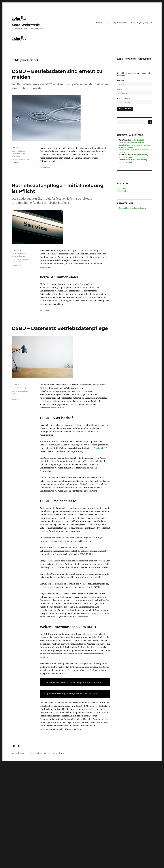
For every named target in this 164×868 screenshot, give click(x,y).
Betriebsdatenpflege (20, 391)
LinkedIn (123, 189)
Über (107, 23)
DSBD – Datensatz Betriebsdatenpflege (60, 328)
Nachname (121, 90)
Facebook (123, 191)
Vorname (121, 81)
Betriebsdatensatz (19, 159)
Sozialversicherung (19, 256)
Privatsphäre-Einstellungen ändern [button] (132, 208)
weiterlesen (45, 168)
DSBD (29, 159)
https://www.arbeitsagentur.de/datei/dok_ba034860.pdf (71, 694)
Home (99, 23)
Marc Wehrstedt (26, 25)
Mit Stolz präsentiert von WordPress (50, 753)
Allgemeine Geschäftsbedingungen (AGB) (133, 23)
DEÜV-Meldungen (19, 151)
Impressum (30, 753)
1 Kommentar (17, 163)
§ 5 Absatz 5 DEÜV (99, 448)
